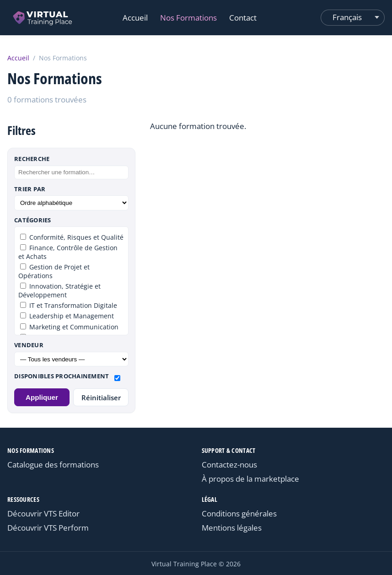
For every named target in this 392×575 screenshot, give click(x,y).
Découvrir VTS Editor (43, 513)
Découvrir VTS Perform (48, 528)
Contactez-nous (229, 465)
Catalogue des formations (53, 465)
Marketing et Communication (69, 327)
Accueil (135, 18)
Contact (243, 18)
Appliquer (42, 397)
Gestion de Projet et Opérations (54, 271)
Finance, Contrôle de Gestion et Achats (68, 252)
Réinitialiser (101, 398)
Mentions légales (232, 528)
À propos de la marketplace (250, 479)
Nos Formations (188, 18)
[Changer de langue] (353, 17)
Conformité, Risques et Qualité (72, 237)
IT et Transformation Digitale (69, 305)
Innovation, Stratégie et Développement (59, 290)
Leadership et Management (67, 316)
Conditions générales (239, 513)
